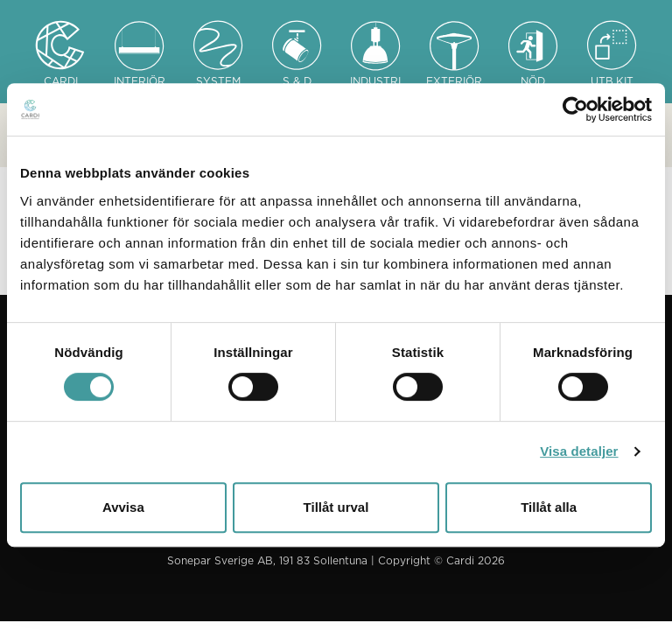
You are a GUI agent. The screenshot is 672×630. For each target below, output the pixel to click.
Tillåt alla (549, 507)
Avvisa (123, 507)
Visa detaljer (579, 451)
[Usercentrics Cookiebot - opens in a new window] (575, 109)
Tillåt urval (336, 507)
